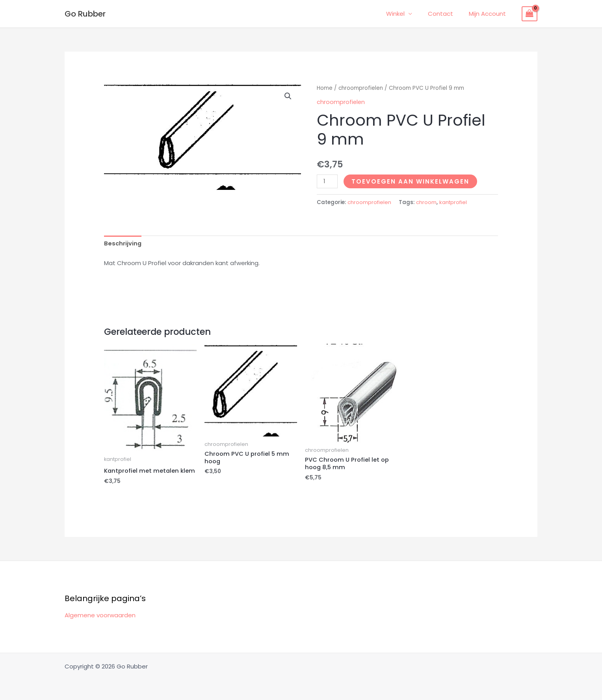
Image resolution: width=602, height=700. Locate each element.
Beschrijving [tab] (123, 243)
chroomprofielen (361, 88)
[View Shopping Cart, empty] (530, 14)
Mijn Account (489, 14)
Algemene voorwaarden (100, 615)
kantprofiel (455, 202)
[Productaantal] (327, 181)
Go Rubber (85, 14)
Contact (446, 14)
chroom (427, 202)
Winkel (405, 14)
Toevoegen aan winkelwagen (411, 181)
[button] (288, 96)
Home (325, 88)
